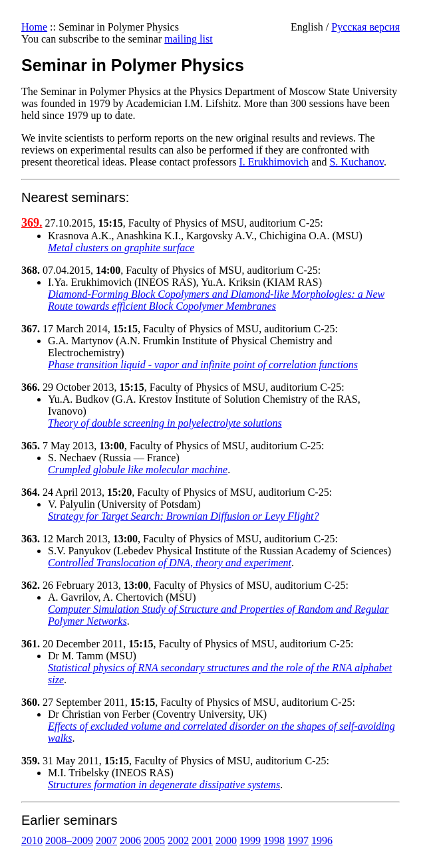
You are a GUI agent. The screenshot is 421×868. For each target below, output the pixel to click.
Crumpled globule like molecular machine (138, 470)
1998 (274, 840)
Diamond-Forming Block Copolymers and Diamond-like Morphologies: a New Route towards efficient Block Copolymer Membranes (216, 300)
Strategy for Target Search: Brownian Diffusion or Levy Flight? (183, 516)
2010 (32, 840)
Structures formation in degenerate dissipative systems (164, 785)
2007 (106, 840)
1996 (322, 840)
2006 (130, 840)
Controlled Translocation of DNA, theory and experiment (170, 563)
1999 (250, 840)
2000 (226, 840)
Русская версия (365, 27)
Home (34, 27)
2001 (202, 840)
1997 (298, 840)
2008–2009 (69, 840)
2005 (154, 840)
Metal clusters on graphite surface (121, 248)
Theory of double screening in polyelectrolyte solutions (165, 423)
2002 (178, 840)
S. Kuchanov (356, 162)
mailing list (188, 39)
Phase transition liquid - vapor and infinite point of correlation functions (203, 365)
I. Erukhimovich (274, 162)
